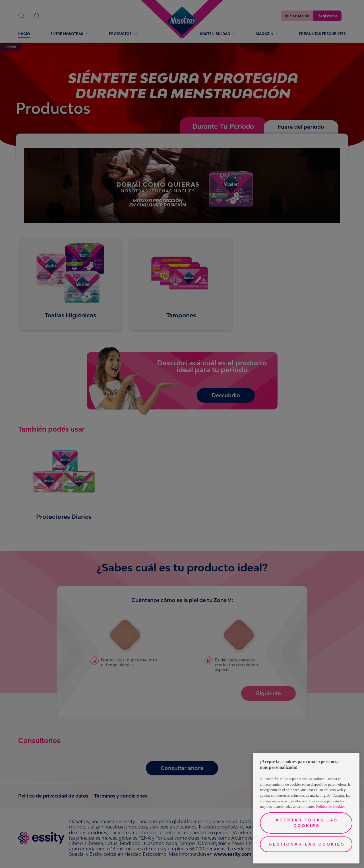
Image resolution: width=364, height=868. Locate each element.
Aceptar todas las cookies (307, 823)
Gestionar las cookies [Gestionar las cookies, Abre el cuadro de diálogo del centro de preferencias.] (307, 844)
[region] (306, 808)
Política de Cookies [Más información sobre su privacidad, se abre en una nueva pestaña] (331, 806)
